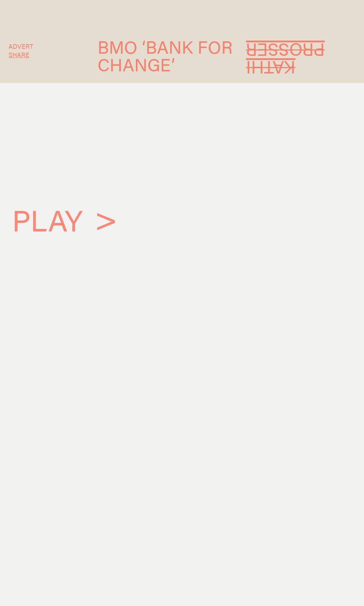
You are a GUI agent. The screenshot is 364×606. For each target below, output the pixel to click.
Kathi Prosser (285, 59)
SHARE (19, 54)
